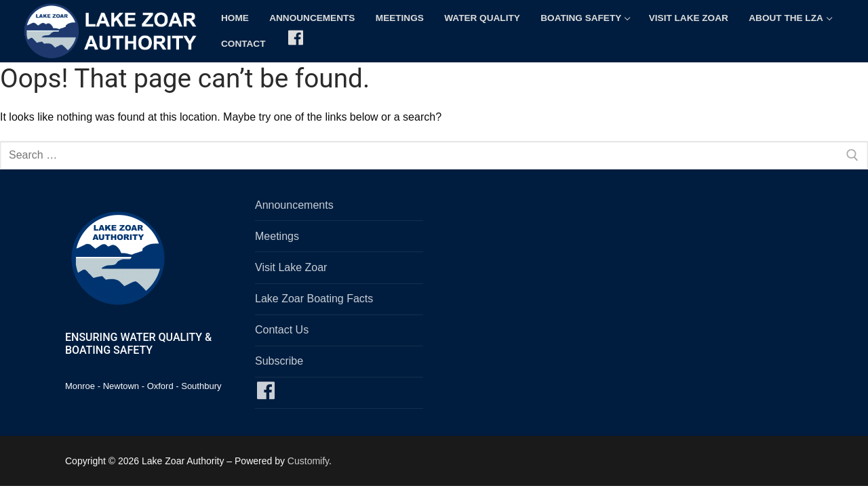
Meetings (277, 236)
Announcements (294, 205)
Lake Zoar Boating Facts (314, 299)
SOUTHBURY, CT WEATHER (624, 247)
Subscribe (279, 361)
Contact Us (282, 330)
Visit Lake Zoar (291, 267)
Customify (308, 461)
